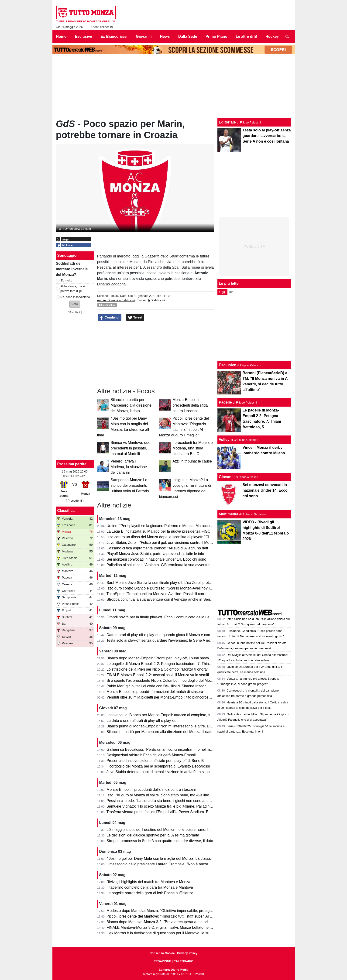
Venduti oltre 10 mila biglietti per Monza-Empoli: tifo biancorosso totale (165, 697)
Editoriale (227, 122)
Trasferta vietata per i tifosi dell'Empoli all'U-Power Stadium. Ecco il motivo (168, 812)
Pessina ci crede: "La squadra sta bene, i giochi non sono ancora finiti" (165, 801)
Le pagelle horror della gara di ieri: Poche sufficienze (150, 893)
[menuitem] (287, 37)
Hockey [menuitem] (272, 36)
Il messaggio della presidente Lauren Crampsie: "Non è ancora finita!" (164, 864)
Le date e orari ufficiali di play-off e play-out (142, 721)
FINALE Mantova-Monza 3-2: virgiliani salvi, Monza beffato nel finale (163, 927)
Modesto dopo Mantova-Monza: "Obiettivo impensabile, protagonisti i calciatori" (172, 911)
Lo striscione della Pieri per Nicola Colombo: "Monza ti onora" (157, 669)
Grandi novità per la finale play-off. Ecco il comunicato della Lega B (162, 617)
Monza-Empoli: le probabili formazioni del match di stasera (155, 692)
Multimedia (229, 514)
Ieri (231, 292)
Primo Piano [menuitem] (216, 36)
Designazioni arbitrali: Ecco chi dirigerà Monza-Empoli (151, 755)
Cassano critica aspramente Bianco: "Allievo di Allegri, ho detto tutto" (163, 548)
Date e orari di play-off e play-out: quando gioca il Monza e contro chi (163, 635)
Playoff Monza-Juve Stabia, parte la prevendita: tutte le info (155, 554)
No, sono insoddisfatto (75, 297)
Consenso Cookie (162, 953)
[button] (75, 304)
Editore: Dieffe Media (173, 970)
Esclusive (227, 365)
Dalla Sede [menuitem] (188, 36)
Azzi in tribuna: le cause (192, 461)
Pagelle (225, 402)
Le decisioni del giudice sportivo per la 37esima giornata (153, 835)
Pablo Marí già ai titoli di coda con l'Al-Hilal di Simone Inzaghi (157, 686)
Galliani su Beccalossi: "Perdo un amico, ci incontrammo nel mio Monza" (166, 749)
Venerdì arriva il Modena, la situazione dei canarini (129, 467)
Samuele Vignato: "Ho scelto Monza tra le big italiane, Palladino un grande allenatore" (177, 806)
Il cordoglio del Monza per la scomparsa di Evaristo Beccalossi (158, 766)
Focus (114, 296)
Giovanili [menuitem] (144, 36)
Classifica (66, 511)
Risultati (75, 312)
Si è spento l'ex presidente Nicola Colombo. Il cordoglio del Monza (161, 680)
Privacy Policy (187, 953)
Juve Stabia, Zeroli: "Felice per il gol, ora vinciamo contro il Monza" (162, 543)
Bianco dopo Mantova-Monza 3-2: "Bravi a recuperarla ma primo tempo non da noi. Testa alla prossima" (192, 922)
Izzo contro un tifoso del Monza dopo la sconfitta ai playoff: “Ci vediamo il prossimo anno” (180, 537)
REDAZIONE (162, 961)
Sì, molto (66, 280)
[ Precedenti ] (75, 501)
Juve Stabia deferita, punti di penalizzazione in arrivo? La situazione (163, 772)
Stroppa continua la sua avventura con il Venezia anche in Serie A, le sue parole (173, 599)
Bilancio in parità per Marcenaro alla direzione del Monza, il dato (131, 405)
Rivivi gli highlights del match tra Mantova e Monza (148, 882)
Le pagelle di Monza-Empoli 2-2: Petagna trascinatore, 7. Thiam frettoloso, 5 (169, 664)
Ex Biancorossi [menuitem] (114, 36)
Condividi (110, 318)
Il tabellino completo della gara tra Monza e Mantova (150, 887)
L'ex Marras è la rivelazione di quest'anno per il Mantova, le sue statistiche (168, 933)
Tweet (135, 318)
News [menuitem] (165, 36)
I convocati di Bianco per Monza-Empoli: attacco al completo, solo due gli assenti (173, 715)
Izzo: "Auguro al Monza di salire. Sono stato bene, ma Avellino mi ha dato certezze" (175, 795)
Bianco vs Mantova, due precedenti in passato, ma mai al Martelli (131, 448)
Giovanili (227, 477)
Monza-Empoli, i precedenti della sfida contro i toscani (190, 405)
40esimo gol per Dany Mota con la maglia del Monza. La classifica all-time (168, 858)
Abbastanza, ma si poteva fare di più (73, 288)
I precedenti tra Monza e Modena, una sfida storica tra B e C (193, 448)
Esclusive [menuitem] (83, 36)
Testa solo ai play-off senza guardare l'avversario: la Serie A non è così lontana (172, 640)
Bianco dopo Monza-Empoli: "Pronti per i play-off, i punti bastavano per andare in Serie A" (180, 658)
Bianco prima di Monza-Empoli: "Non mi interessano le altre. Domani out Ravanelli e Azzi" (181, 726)
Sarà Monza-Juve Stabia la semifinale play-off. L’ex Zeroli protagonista (165, 583)
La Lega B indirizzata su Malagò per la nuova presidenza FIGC (158, 531)
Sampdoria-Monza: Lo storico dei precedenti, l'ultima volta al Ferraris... (131, 485)
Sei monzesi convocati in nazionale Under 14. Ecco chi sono (156, 559)
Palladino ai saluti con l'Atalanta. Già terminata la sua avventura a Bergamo (169, 565)
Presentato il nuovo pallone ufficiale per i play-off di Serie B (155, 761)
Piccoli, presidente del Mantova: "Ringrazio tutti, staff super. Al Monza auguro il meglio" (178, 916)
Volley (224, 440)
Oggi (222, 292)
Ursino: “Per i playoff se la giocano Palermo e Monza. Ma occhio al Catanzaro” (171, 526)
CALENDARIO (184, 961)
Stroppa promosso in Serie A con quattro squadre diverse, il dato (160, 841)
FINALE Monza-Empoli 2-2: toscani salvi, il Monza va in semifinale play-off (168, 675)
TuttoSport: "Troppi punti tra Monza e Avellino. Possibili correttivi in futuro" (167, 594)
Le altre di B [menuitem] (246, 36)
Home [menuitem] (61, 36)
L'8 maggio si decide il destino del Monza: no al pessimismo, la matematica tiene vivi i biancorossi (187, 830)
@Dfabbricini (156, 300)
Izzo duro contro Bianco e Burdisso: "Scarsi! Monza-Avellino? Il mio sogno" (168, 588)
